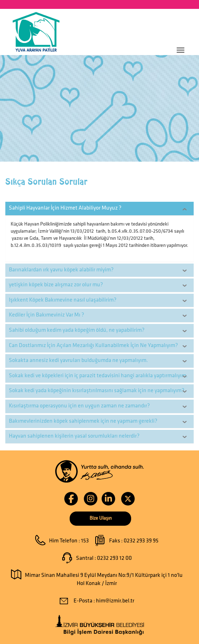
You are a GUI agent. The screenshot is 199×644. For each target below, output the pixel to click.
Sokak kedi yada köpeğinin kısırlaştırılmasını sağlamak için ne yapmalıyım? (97, 391)
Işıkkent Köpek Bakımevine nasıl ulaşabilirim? (63, 300)
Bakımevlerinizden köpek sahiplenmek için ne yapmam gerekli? (83, 421)
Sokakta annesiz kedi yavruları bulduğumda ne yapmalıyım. (78, 361)
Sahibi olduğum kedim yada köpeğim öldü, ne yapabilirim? (77, 330)
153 (85, 541)
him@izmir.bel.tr (115, 601)
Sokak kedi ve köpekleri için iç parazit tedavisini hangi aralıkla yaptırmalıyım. (98, 376)
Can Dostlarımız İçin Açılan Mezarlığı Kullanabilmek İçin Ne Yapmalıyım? (93, 346)
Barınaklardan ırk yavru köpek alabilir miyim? (61, 270)
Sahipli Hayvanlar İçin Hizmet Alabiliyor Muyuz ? (65, 208)
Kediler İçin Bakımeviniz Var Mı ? (47, 315)
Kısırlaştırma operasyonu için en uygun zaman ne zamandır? (79, 406)
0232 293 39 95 (141, 541)
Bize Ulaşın (101, 518)
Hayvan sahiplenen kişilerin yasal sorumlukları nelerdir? (74, 436)
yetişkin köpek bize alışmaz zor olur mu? (56, 285)
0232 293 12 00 (114, 558)
